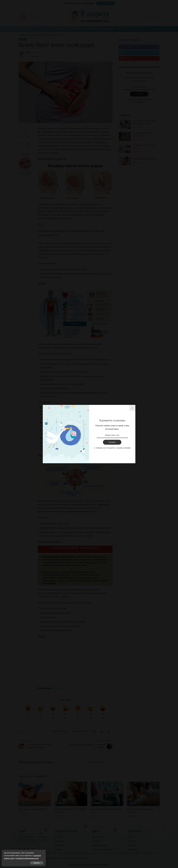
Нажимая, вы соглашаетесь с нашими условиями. (113, 448)
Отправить (112, 442)
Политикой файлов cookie (13, 855)
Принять (29, 863)
